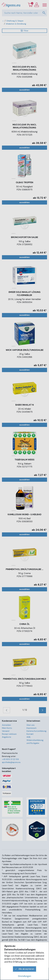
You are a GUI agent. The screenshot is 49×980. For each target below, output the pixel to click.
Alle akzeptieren (25, 969)
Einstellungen (25, 976)
